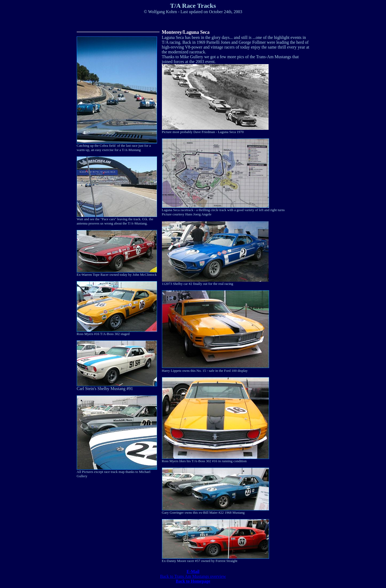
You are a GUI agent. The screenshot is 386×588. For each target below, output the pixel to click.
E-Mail (193, 572)
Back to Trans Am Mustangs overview (193, 576)
